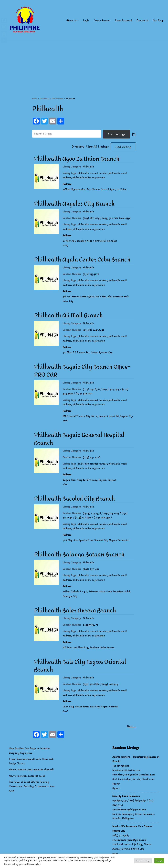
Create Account (102, 20)
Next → (131, 727)
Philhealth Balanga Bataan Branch (79, 555)
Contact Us (142, 20)
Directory (78, 147)
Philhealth (88, 167)
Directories (45, 99)
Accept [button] (159, 861)
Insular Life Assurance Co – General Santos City (132, 830)
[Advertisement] (84, 64)
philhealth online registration (89, 178)
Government (58, 99)
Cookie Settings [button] (143, 861)
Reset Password (123, 20)
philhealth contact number (92, 173)
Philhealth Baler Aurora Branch (75, 611)
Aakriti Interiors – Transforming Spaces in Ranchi (136, 760)
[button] (78, 20)
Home (35, 99)
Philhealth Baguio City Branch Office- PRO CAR (82, 371)
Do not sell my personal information (22, 864)
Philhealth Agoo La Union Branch (77, 159)
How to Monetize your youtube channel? (31, 771)
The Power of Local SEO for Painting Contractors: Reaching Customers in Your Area (32, 787)
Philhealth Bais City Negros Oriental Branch (80, 667)
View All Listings (97, 147)
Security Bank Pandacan (126, 797)
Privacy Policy (104, 860)
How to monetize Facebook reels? (27, 777)
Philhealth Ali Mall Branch (68, 316)
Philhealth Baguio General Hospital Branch (79, 440)
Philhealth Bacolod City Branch (75, 499)
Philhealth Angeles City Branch (74, 204)
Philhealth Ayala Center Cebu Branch (82, 260)
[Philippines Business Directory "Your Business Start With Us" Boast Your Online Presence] (25, 20)
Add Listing (123, 147)
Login (86, 20)
